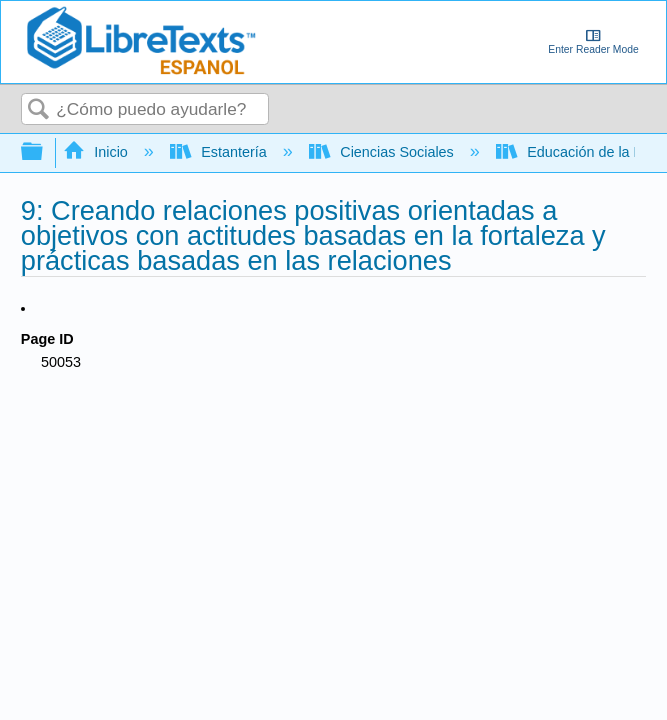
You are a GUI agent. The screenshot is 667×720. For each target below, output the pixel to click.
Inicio (97, 152)
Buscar (39, 110)
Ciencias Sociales (383, 152)
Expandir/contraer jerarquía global (45, 152)
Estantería (220, 152)
